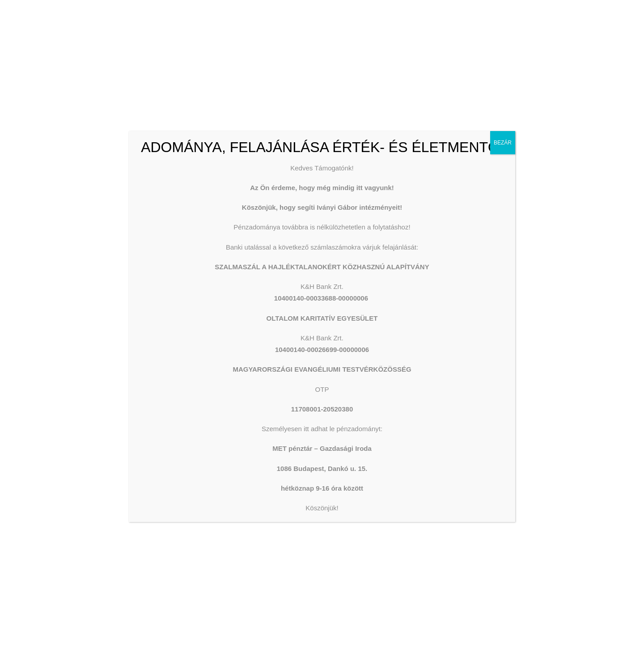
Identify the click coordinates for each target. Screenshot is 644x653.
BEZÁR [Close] (503, 143)
